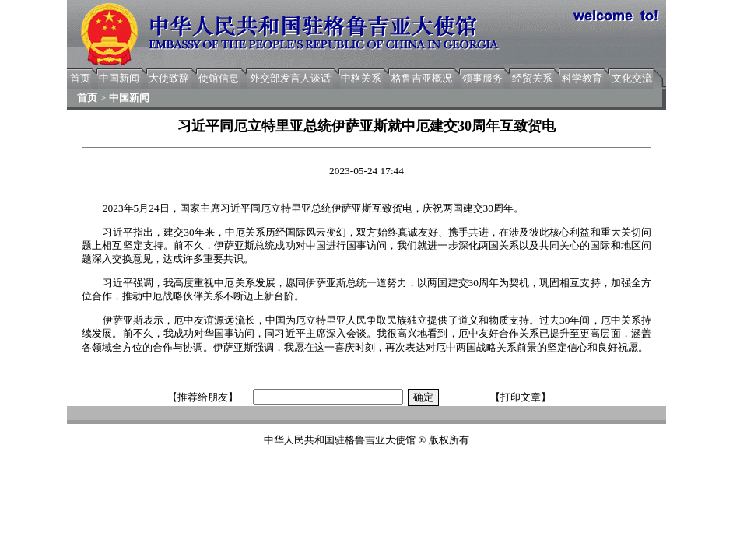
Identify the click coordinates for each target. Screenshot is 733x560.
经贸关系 (532, 78)
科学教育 (582, 78)
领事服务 (482, 78)
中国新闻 (119, 78)
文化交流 (632, 78)
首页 (80, 78)
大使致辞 (169, 78)
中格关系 (361, 78)
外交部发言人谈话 (290, 78)
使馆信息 (219, 78)
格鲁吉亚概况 (422, 78)
